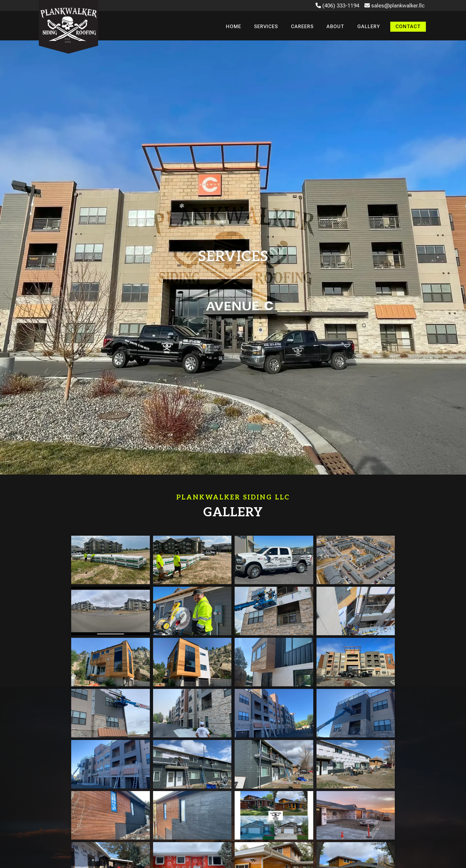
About (335, 27)
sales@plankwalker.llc (394, 5)
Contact (408, 27)
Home (233, 27)
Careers (302, 27)
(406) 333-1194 (337, 5)
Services (266, 27)
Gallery (369, 27)
